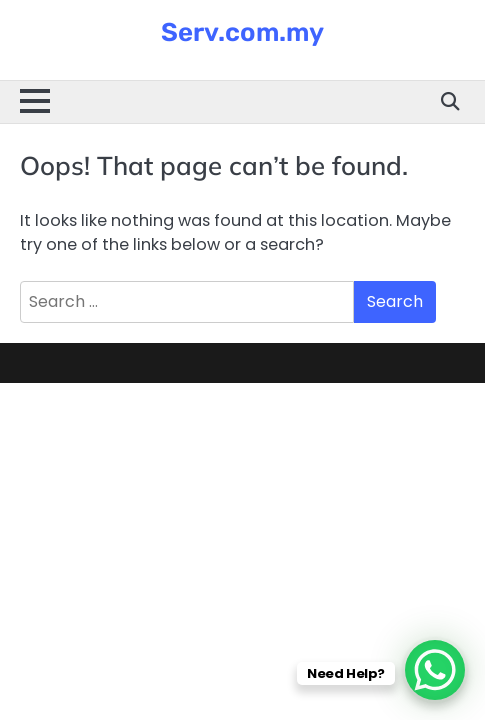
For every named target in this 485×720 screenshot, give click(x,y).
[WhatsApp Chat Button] (435, 670)
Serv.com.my (242, 32)
